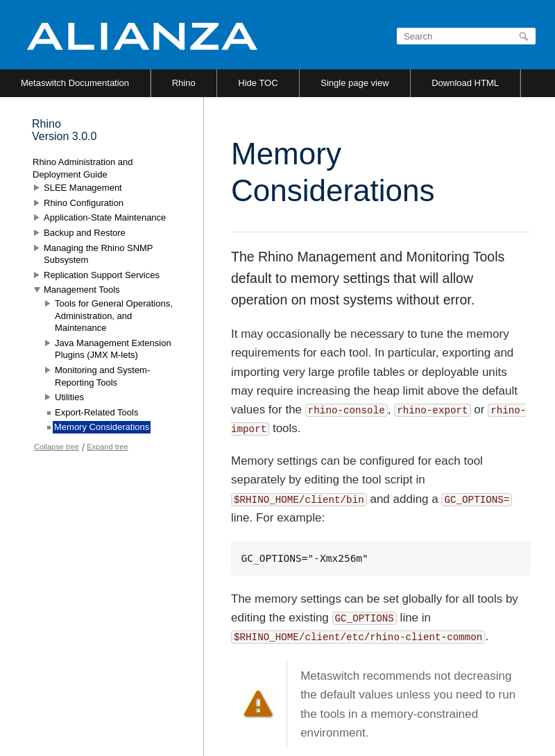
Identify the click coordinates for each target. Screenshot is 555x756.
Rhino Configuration (84, 203)
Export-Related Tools (96, 412)
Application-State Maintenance (105, 217)
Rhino (184, 83)
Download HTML (465, 83)
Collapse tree (57, 447)
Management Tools (82, 290)
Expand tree (107, 447)
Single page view (355, 83)
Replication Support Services (102, 275)
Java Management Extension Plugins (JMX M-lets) (113, 349)
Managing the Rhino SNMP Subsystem (98, 254)
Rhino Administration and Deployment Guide (83, 168)
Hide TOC (258, 83)
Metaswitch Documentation (75, 83)
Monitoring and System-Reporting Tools (102, 376)
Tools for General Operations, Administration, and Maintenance (114, 316)
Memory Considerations (102, 427)
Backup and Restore (85, 233)
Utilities (69, 397)
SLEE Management (83, 188)
